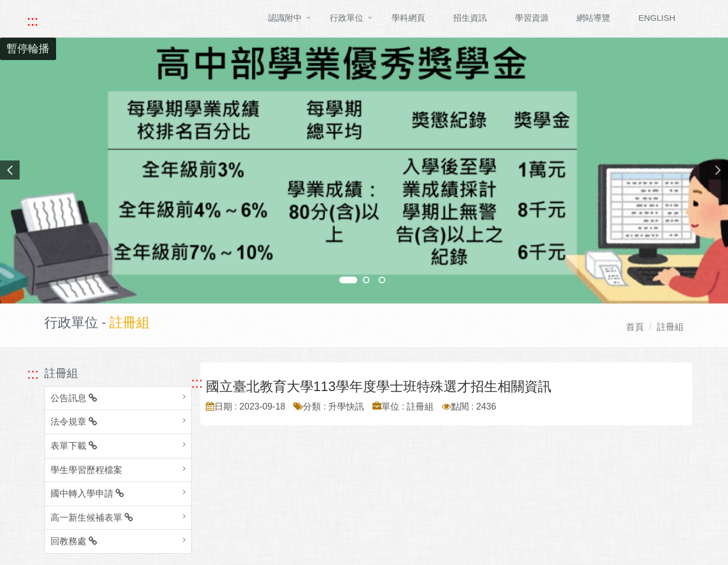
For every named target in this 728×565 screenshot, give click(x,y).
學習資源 (532, 18)
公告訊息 (74, 398)
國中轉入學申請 (87, 493)
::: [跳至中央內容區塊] (197, 383)
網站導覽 (593, 18)
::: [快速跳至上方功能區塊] (33, 21)
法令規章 (74, 422)
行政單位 (347, 18)
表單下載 (74, 446)
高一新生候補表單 (92, 518)
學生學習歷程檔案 (86, 470)
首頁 (635, 327)
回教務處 (74, 541)
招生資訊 (470, 18)
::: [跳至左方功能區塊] (33, 374)
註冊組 (670, 327)
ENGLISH (657, 18)
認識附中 (285, 18)
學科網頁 (408, 18)
